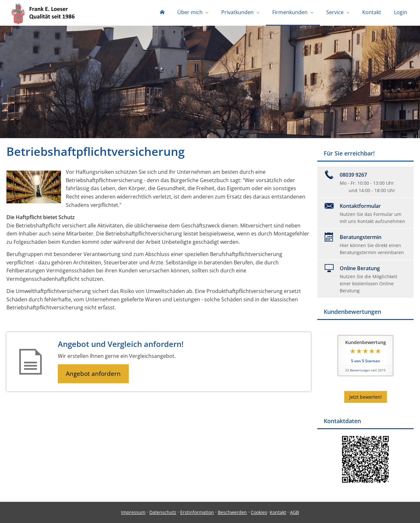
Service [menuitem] (335, 12)
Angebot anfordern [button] (93, 374)
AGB (294, 512)
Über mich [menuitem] (190, 12)
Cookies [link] (259, 512)
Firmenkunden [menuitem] (290, 12)
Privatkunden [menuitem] (237, 12)
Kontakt (278, 512)
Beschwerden (232, 512)
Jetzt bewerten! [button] (366, 397)
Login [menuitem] (401, 12)
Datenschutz (163, 512)
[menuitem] (162, 13)
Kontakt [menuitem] (372, 12)
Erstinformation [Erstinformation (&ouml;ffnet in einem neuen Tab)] (197, 512)
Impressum (133, 512)
